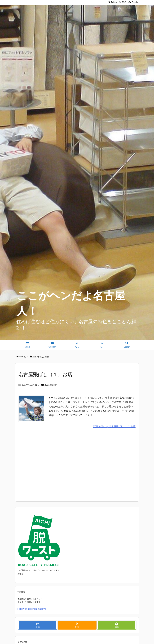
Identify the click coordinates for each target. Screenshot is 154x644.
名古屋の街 (51, 385)
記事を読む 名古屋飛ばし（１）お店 (115, 427)
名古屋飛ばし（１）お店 (45, 374)
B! (38, 626)
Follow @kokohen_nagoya (32, 610)
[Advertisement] (77, 465)
